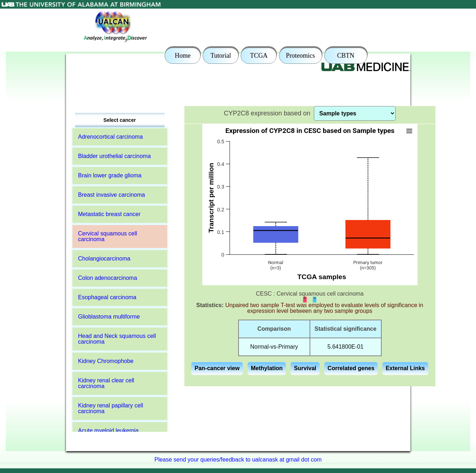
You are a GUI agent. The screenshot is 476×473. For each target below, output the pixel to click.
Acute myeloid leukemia (109, 431)
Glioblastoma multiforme (109, 317)
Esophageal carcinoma (107, 297)
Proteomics (300, 56)
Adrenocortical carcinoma (111, 137)
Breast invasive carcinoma (112, 195)
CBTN (346, 56)
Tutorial (221, 56)
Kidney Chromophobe (106, 361)
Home (183, 56)
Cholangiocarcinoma (104, 259)
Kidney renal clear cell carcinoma (106, 383)
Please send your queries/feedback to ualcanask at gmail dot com (238, 460)
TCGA (259, 56)
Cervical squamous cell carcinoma (108, 236)
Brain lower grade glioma (110, 175)
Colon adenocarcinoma (108, 278)
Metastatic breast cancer (109, 214)
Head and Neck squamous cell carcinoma (117, 339)
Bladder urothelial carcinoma (115, 156)
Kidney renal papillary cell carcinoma (111, 408)
